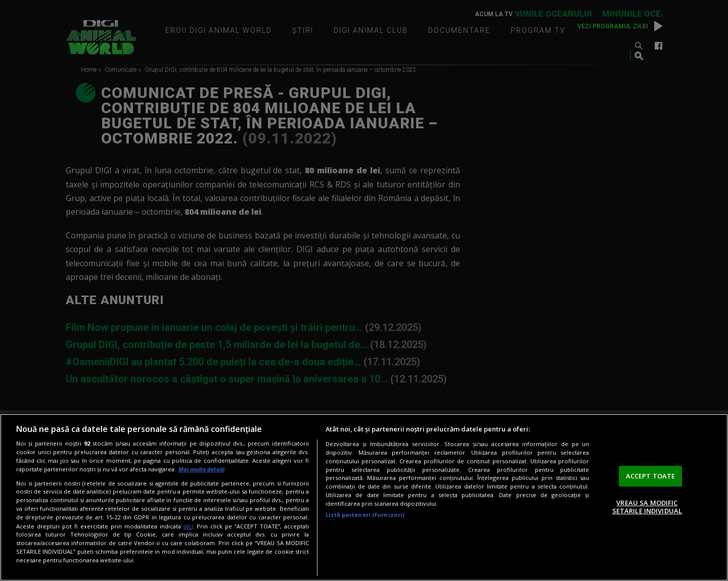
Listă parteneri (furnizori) (365, 515)
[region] (364, 497)
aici (188, 526)
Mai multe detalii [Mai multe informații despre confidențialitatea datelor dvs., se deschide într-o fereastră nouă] (201, 469)
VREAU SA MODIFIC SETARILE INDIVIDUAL (647, 507)
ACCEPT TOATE (651, 476)
